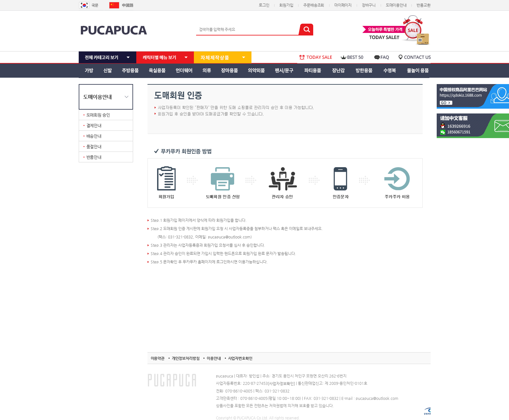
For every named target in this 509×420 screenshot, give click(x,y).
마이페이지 (343, 5)
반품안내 (94, 157)
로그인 (264, 5)
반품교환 (423, 5)
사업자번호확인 (240, 358)
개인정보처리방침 (186, 358)
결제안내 (94, 125)
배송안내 (94, 136)
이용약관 (158, 358)
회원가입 (286, 5)
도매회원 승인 (98, 115)
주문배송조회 (314, 5)
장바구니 (369, 5)
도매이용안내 (396, 5)
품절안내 (94, 147)
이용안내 (214, 358)
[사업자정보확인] (281, 384)
